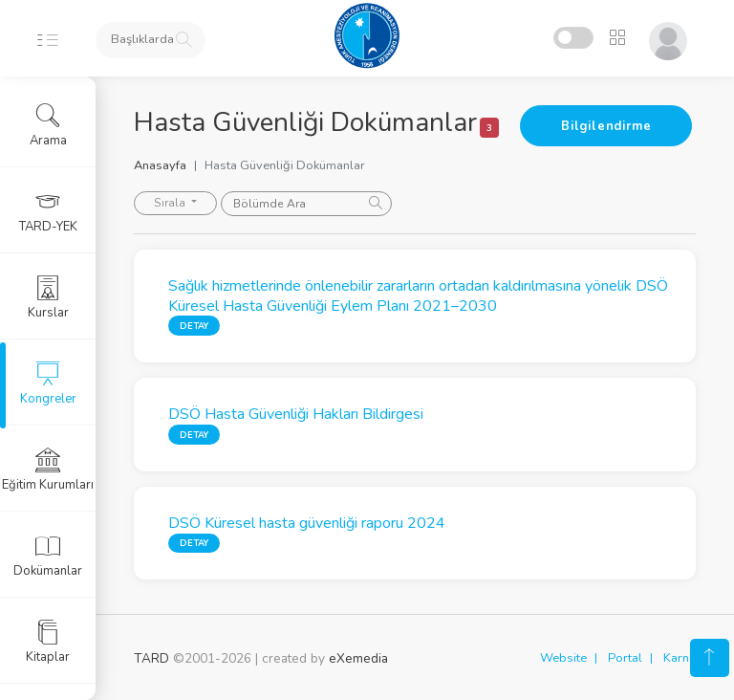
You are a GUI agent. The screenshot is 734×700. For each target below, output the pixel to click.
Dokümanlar (48, 556)
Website (563, 658)
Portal (625, 658)
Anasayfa (160, 165)
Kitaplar (48, 642)
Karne (680, 658)
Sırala (171, 203)
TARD (151, 658)
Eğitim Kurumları (48, 470)
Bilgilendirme (606, 126)
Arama (48, 125)
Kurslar (48, 297)
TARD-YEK (48, 211)
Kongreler (48, 383)
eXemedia (358, 658)
